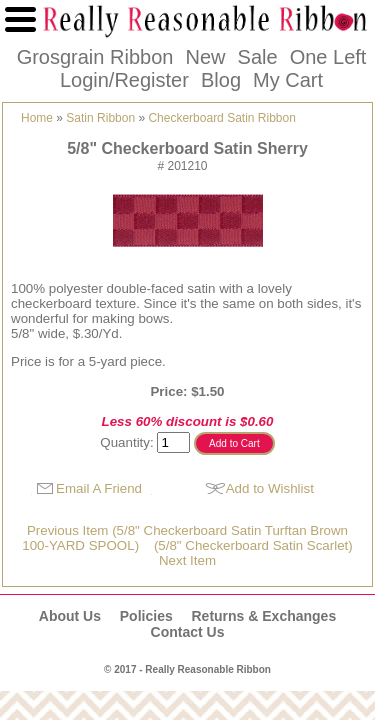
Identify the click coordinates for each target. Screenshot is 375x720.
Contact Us (188, 632)
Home (37, 118)
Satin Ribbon (100, 118)
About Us (70, 616)
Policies (146, 616)
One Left (328, 57)
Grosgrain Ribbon (95, 57)
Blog (221, 80)
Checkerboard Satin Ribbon (221, 118)
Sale (258, 57)
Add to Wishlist (270, 488)
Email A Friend (99, 488)
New (205, 57)
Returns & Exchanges (263, 616)
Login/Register (124, 80)
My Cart (288, 80)
